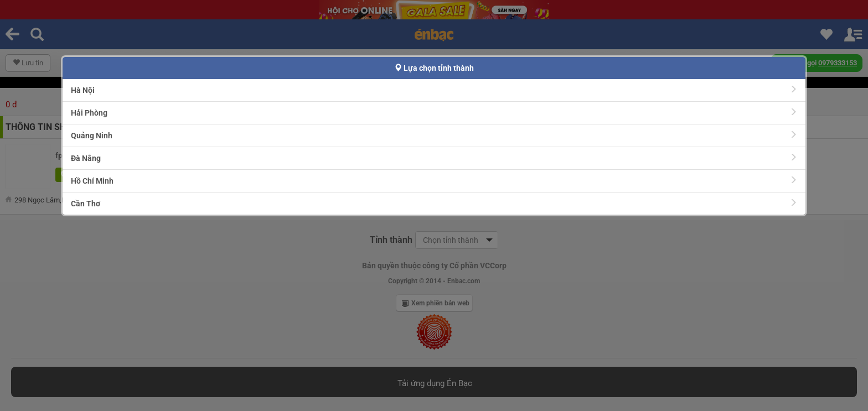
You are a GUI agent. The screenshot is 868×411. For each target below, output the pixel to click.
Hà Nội (434, 90)
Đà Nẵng (434, 158)
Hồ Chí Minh (434, 181)
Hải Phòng (434, 113)
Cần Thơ (434, 203)
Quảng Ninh (434, 135)
